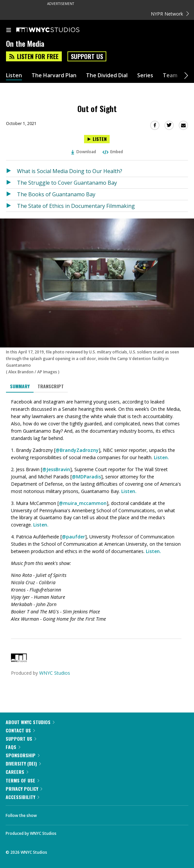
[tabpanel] (97, 510)
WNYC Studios (55, 673)
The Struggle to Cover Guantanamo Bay (67, 183)
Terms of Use (22, 780)
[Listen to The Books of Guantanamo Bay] (11, 194)
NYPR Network (170, 14)
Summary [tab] (20, 386)
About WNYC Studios (30, 722)
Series (145, 75)
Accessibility (22, 797)
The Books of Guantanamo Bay (56, 194)
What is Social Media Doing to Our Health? (70, 171)
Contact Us (20, 730)
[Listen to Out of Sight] (97, 139)
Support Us (87, 56)
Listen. (161, 457)
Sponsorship (23, 755)
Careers (17, 772)
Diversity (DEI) (23, 763)
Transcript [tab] (51, 386)
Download (84, 152)
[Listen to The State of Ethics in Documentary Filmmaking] (11, 206)
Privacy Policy (24, 789)
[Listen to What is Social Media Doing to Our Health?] (11, 171)
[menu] (9, 31)
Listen (14, 75)
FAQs (13, 747)
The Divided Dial (107, 75)
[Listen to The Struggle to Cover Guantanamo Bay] (11, 183)
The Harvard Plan (54, 75)
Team (170, 75)
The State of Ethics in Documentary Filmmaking (76, 206)
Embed (112, 152)
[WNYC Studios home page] (56, 30)
